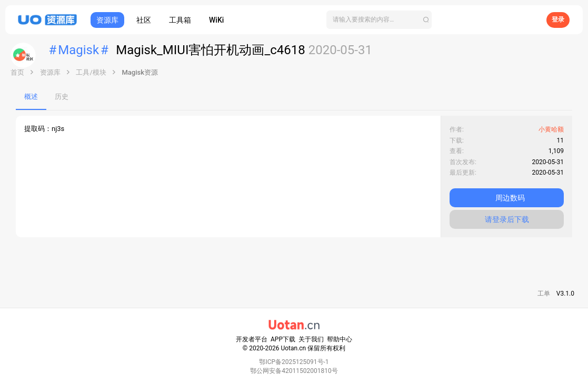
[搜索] (379, 20)
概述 (31, 97)
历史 (62, 97)
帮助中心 (340, 339)
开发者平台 (252, 339)
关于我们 (311, 339)
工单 (544, 294)
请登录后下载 (507, 219)
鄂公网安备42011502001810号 (294, 371)
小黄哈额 (551, 129)
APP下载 (283, 339)
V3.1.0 (565, 294)
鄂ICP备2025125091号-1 (294, 362)
